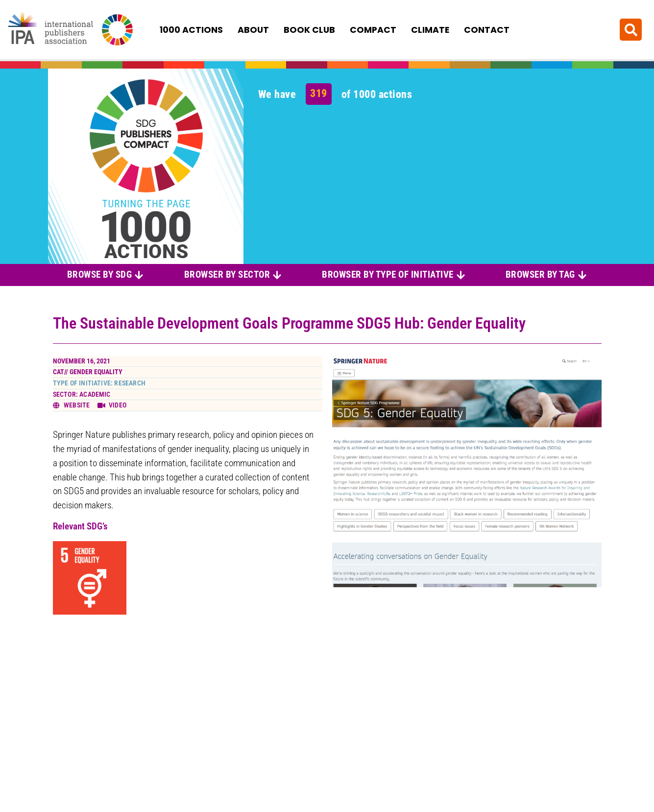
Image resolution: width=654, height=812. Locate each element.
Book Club (309, 30)
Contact (487, 30)
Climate (430, 30)
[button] (631, 30)
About (253, 30)
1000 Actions (191, 30)
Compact (373, 30)
